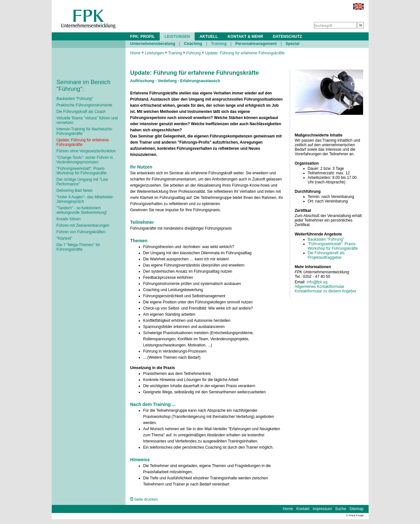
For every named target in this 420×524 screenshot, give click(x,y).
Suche (340, 509)
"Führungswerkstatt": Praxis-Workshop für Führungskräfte (82, 171)
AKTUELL (209, 37)
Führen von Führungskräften (81, 232)
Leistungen (154, 53)
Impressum (322, 509)
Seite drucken (144, 499)
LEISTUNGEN (177, 37)
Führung (194, 53)
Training (219, 44)
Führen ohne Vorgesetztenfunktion (86, 151)
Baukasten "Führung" (75, 99)
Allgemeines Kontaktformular (320, 287)
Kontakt (303, 509)
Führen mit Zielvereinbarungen (83, 225)
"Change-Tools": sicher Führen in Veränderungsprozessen (85, 160)
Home (135, 53)
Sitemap (356, 509)
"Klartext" (65, 238)
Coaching (193, 44)
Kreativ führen (69, 219)
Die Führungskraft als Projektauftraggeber (326, 255)
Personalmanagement (256, 44)
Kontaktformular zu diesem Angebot (326, 291)
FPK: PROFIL (143, 37)
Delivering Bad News (75, 191)
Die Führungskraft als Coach (81, 112)
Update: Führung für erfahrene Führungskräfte (245, 53)
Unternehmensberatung (153, 44)
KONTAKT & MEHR (245, 37)
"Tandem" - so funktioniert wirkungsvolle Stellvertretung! (82, 210)
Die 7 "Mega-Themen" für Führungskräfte (78, 247)
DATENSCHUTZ (287, 37)
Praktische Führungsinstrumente (85, 105)
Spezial (292, 44)
